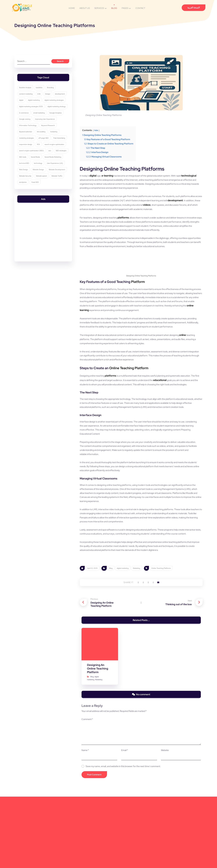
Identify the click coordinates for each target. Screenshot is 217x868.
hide (97, 131)
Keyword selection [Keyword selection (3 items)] (45, 142)
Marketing (136, 633)
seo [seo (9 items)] (51, 168)
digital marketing (123, 633)
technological (87, 181)
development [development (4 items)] (25, 104)
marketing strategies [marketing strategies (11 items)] (40, 149)
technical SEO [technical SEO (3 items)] (47, 181)
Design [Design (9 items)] (49, 97)
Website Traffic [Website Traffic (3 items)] (58, 200)
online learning (169, 331)
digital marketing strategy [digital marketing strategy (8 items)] (29, 123)
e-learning (110, 177)
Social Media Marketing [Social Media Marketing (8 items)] (29, 181)
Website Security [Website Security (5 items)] (26, 200)
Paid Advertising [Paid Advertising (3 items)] (26, 155)
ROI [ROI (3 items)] (56, 155)
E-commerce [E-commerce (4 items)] (48, 123)
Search (59, 63)
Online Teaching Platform (129, 402)
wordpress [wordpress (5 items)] (24, 207)
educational (194, 414)
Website (166, 818)
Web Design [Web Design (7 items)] (46, 187)
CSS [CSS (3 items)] (40, 97)
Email (124, 818)
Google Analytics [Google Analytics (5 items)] (43, 129)
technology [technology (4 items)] (61, 181)
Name (83, 818)
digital (95, 177)
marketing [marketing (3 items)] (24, 149)
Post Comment (92, 842)
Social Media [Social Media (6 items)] (52, 175)
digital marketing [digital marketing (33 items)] (50, 104)
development (92, 208)
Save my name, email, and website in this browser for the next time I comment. (121, 834)
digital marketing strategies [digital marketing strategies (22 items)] (30, 110)
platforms (130, 225)
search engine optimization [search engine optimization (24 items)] (30, 162)
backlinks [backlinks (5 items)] (40, 91)
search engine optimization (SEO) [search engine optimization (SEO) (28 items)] (33, 168)
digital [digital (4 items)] (37, 104)
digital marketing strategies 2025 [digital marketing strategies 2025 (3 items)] (32, 116)
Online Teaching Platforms (161, 633)
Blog (111, 633)
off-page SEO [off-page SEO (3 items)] (57, 149)
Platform (138, 301)
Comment (85, 787)
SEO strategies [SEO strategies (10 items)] (26, 175)
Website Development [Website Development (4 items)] (45, 194)
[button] (131, 648)
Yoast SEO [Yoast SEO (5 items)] (36, 207)
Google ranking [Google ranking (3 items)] (59, 129)
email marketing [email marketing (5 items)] (26, 129)
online (198, 367)
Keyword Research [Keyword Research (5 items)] (27, 142)
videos (197, 208)
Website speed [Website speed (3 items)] (43, 200)
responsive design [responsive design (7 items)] (44, 155)
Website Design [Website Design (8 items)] (26, 194)
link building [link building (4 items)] (61, 142)
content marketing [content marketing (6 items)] (27, 97)
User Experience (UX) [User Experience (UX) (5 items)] (28, 187)
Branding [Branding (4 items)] (52, 91)
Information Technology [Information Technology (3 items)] (54, 136)
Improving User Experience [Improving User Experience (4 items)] (30, 136)
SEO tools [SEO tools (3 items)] (39, 175)
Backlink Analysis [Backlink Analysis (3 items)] (26, 91)
